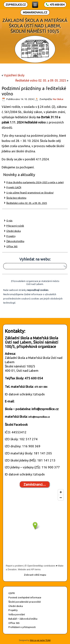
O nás (9, 221)
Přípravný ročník (15, 226)
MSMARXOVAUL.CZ (35, 12)
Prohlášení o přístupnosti (22, 627)
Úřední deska (14, 231)
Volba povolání (17, 614)
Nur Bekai (58, 99)
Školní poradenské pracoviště (25, 602)
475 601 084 (41, 387)
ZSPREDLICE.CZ (16, 5)
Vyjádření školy (14, 75)
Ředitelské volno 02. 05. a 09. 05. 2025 (41, 80)
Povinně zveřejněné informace (25, 597)
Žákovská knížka (15, 241)
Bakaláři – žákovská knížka (23, 619)
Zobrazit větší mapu (35, 575)
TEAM (48, 640)
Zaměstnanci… (35, 484)
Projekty (11, 236)
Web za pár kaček (37, 640)
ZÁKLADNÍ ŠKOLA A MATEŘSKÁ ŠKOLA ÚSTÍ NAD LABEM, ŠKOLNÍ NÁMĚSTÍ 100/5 (35, 26)
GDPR (12, 593)
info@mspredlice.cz (39, 417)
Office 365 (12, 246)
